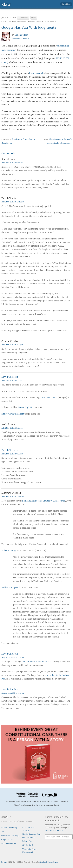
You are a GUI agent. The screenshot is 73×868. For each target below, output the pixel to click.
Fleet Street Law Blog (10, 835)
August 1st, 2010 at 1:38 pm (13, 657)
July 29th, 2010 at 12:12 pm (13, 202)
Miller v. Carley (8, 550)
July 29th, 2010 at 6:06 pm (12, 454)
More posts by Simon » (20, 38)
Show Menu (66, 4)
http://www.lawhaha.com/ (13, 414)
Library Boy (27, 841)
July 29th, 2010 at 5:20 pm (12, 428)
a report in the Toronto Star (35, 662)
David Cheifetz (10, 377)
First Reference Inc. (9, 844)
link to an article (36, 73)
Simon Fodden (21, 35)
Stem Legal (43, 862)
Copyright (4, 862)
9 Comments (23, 18)
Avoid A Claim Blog (9, 828)
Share (34, 18)
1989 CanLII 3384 (49, 397)
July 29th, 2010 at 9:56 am (12, 163)
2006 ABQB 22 (25, 407)
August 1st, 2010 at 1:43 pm (13, 693)
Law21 (3, 831)
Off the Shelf (28, 845)
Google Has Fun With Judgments (29, 27)
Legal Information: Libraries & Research (28, 22)
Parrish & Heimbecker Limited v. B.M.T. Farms (44, 501)
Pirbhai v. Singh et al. (11, 587)
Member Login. (53, 862)
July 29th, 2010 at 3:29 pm (12, 345)
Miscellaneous (50, 22)
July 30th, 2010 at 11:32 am (13, 496)
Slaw (6, 4)
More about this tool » (54, 830)
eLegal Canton (7, 840)
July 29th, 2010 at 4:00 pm (12, 380)
